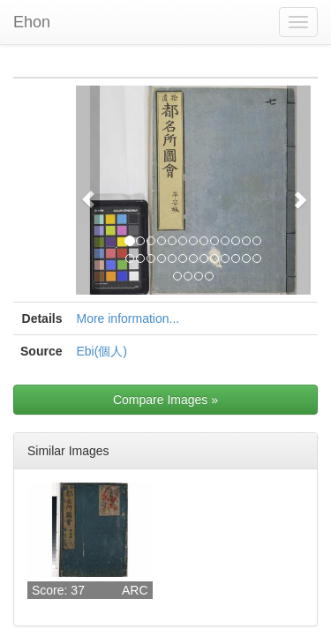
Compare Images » (165, 400)
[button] (88, 190)
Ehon (32, 22)
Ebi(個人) (102, 351)
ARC (135, 590)
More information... (128, 318)
